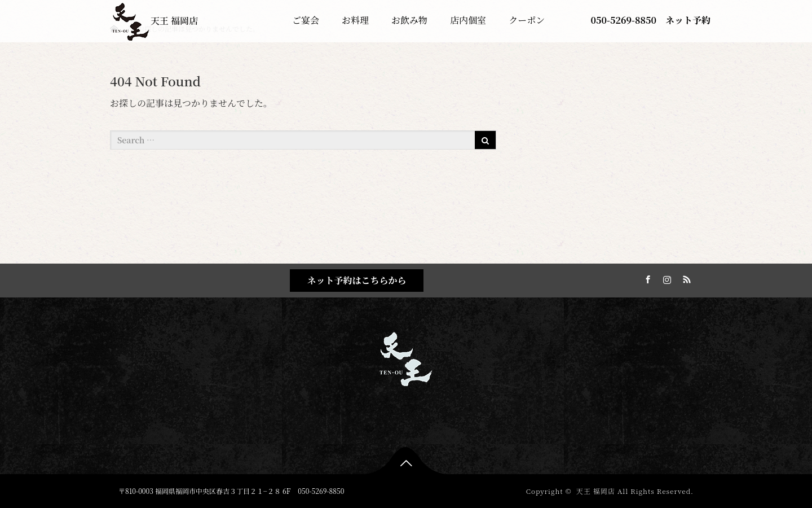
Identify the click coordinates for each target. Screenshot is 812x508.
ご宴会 (306, 20)
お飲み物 (409, 20)
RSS (685, 278)
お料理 (355, 20)
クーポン (527, 20)
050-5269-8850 (624, 20)
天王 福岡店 (155, 21)
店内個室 (468, 20)
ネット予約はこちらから (356, 280)
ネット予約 (688, 20)
